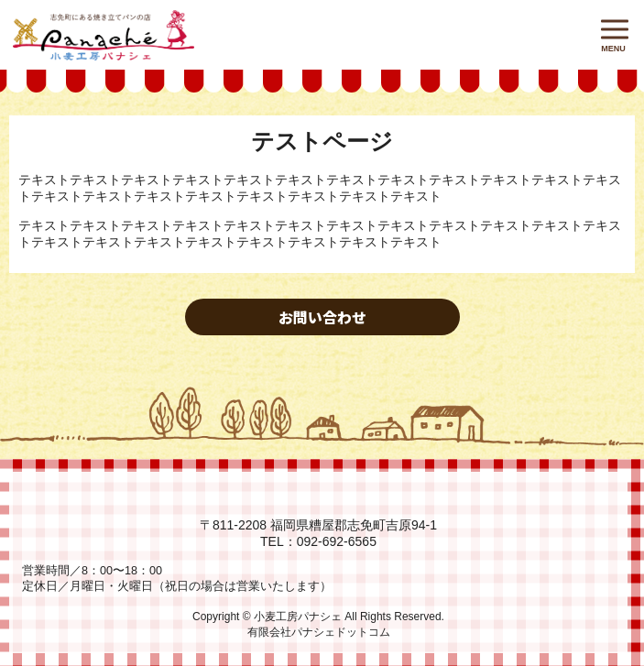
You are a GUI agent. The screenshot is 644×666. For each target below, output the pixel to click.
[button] (615, 29)
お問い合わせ (322, 317)
